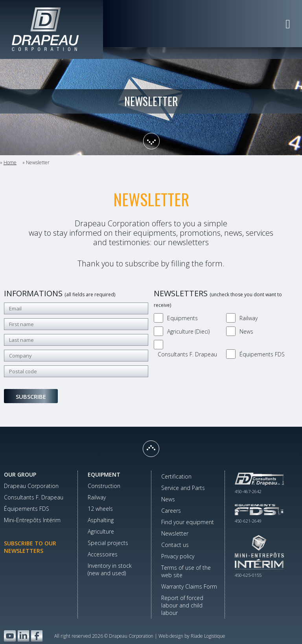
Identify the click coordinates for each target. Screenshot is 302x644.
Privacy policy (178, 556)
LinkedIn (23, 636)
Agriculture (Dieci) (188, 331)
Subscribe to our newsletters (30, 547)
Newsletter (175, 533)
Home (10, 162)
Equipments (182, 318)
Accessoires (103, 554)
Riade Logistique (208, 636)
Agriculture (101, 531)
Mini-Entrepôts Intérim (32, 520)
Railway (249, 318)
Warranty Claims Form (189, 586)
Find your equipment (188, 522)
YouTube (10, 636)
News (246, 331)
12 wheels (100, 509)
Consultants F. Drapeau (187, 354)
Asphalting (101, 520)
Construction (104, 486)
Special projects (108, 543)
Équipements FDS (262, 354)
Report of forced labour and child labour (182, 605)
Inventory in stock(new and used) (110, 569)
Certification (176, 476)
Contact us (175, 545)
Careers (171, 511)
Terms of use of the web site (186, 571)
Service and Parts (183, 488)
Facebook (37, 636)
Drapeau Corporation (31, 486)
